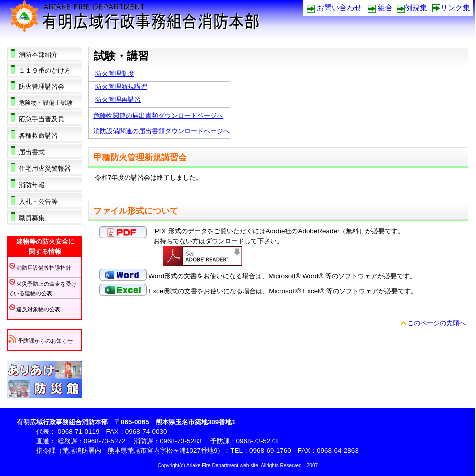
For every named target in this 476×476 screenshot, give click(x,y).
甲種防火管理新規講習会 (140, 157)
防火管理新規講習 (121, 86)
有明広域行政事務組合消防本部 (147, 19)
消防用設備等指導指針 (40, 268)
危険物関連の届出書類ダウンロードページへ (158, 115)
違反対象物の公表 (34, 309)
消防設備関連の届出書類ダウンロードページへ (162, 131)
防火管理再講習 (118, 99)
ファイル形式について (136, 211)
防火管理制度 (115, 73)
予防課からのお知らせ (41, 341)
